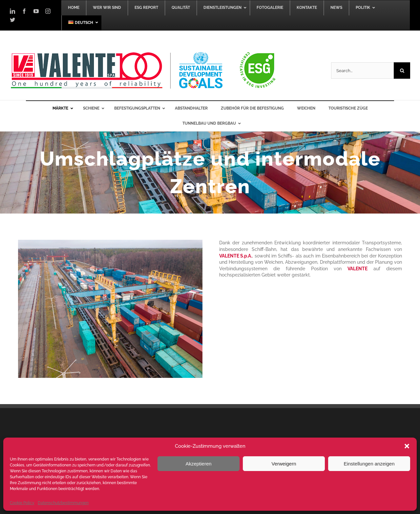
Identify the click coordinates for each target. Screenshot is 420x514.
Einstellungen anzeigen (369, 464)
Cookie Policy (22, 503)
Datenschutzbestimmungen (63, 503)
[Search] (402, 71)
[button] (407, 446)
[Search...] (362, 71)
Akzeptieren (198, 464)
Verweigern (284, 464)
